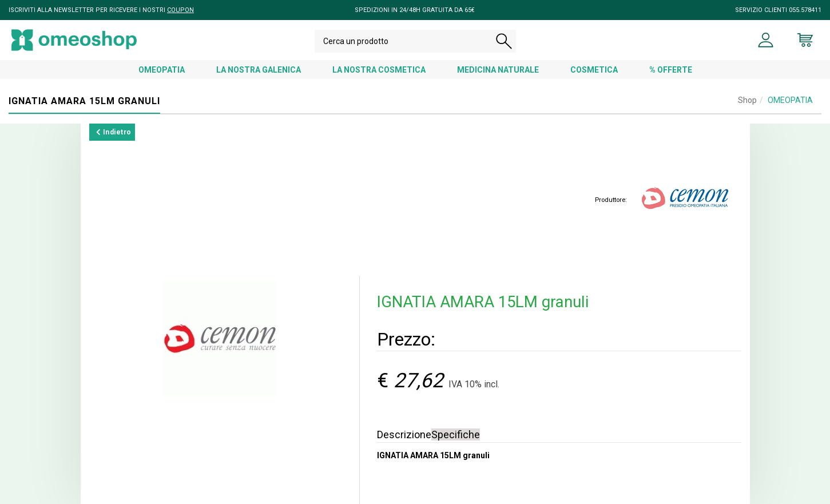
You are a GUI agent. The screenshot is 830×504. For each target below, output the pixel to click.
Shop (747, 100)
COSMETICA (594, 70)
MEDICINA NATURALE (498, 70)
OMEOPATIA (162, 70)
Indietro (114, 132)
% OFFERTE (671, 70)
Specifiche (456, 434)
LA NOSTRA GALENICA (259, 70)
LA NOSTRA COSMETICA (379, 70)
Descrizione (404, 434)
